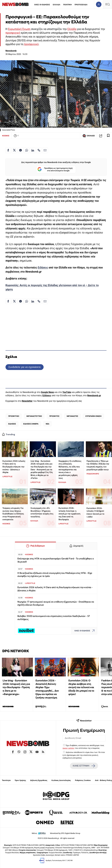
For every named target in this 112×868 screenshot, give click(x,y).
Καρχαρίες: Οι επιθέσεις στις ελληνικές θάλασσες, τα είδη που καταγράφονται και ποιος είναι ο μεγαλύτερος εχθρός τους (70, 469)
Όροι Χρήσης (20, 780)
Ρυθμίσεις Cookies (83, 780)
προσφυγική (13, 33)
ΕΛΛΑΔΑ (57, 5)
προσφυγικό (31, 44)
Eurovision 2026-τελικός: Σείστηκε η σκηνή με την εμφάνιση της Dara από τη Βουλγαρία (69, 514)
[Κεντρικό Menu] (107, 4)
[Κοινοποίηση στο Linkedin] (33, 150)
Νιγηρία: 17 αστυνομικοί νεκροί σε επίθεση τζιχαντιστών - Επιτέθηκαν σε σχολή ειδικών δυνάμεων (56, 603)
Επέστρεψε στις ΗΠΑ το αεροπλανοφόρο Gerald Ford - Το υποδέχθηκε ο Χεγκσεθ (56, 560)
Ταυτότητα (6, 780)
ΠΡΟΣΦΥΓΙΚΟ (14, 416)
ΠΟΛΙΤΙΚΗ (67, 5)
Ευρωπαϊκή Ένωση (19, 29)
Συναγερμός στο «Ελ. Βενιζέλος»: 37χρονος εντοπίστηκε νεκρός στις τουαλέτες (42, 512)
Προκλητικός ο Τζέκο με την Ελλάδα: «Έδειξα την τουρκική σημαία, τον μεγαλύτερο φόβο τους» (98, 465)
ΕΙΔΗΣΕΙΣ (12, 424)
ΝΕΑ (48, 424)
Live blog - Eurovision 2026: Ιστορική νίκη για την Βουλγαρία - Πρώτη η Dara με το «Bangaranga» (16, 687)
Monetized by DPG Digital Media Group (65, 833)
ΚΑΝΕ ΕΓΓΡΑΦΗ (84, 766)
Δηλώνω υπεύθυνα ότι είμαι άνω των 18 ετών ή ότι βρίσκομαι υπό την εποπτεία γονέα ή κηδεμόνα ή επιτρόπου (84, 755)
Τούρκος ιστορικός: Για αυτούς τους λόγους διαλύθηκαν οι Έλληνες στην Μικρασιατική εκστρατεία (13, 514)
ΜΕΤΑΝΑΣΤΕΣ (72, 416)
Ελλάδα (72, 29)
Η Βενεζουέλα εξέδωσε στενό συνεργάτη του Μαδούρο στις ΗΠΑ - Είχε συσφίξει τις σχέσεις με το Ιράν (55, 575)
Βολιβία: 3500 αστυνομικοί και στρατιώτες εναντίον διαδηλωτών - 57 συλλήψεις (54, 618)
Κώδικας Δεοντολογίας (61, 780)
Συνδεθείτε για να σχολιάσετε (24, 367)
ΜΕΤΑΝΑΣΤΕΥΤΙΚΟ (34, 416)
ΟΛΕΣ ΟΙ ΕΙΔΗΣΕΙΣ (42, 5)
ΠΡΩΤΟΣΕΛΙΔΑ (81, 5)
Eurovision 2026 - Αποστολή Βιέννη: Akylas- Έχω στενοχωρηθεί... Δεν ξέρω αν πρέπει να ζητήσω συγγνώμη (47, 689)
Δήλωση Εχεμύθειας (39, 780)
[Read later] (108, 136)
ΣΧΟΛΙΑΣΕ (89, 136)
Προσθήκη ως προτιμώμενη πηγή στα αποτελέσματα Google (55, 170)
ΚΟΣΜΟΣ (6, 136)
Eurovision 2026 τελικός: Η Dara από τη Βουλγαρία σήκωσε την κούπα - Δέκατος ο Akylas (14, 467)
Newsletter (27, 401)
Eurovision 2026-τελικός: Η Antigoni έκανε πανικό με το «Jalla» (95, 512)
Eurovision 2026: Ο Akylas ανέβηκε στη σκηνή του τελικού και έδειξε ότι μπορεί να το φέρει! (81, 687)
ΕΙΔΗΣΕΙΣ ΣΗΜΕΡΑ (31, 424)
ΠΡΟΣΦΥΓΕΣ (54, 416)
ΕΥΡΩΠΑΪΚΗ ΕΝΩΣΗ (93, 416)
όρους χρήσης (69, 748)
